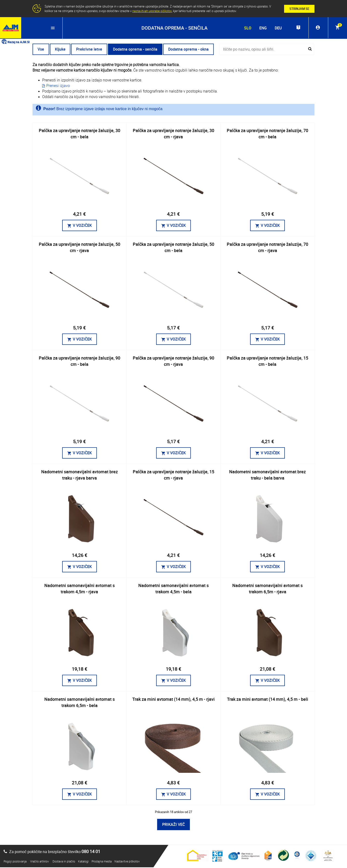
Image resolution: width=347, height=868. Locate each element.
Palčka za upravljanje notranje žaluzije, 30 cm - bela (80, 134)
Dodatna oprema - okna (191, 50)
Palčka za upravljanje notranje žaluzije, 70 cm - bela (267, 134)
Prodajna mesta (102, 862)
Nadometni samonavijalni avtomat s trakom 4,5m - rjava (80, 589)
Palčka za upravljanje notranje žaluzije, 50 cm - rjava (80, 248)
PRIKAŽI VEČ (173, 825)
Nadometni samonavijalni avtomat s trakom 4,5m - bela (173, 589)
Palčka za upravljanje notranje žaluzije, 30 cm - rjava (173, 134)
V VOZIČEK (80, 226)
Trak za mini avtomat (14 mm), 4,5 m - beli (268, 700)
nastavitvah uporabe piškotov (152, 11)
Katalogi (83, 862)
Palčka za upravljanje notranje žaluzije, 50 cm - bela (173, 248)
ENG (261, 28)
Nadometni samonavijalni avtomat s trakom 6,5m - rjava (267, 589)
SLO (246, 28)
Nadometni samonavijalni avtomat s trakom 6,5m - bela (80, 703)
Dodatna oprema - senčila (137, 50)
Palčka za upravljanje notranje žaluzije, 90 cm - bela (80, 362)
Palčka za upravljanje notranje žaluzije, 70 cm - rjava (267, 248)
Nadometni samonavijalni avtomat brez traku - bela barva (267, 475)
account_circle (317, 28)
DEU (276, 28)
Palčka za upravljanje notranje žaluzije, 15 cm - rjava (173, 475)
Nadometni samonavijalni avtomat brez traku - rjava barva (80, 475)
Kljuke (61, 50)
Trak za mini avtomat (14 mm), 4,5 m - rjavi (173, 700)
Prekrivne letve (91, 50)
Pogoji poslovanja (15, 862)
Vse (41, 50)
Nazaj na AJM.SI (15, 42)
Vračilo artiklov (40, 862)
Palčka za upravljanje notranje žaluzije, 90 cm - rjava (173, 362)
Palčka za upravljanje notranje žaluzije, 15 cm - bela (267, 362)
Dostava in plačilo (64, 862)
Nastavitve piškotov (127, 862)
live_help (297, 28)
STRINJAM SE (299, 9)
